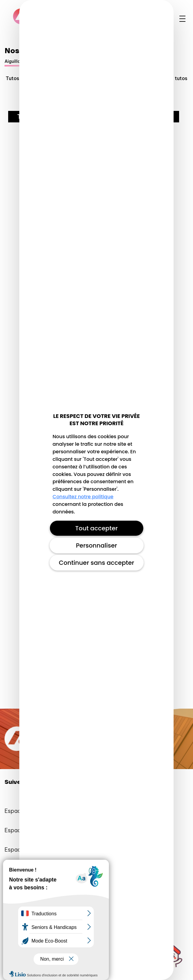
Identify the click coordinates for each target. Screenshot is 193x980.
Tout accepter (97, 528)
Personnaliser (97, 545)
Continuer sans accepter (96, 563)
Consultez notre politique (83, 497)
